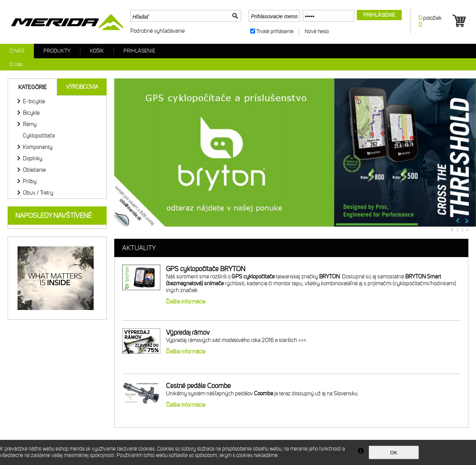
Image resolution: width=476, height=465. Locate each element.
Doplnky (33, 158)
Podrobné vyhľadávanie (157, 31)
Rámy (30, 124)
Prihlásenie (139, 51)
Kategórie (33, 87)
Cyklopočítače (39, 136)
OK (394, 453)
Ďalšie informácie (186, 302)
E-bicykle (34, 101)
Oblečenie (34, 170)
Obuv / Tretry (38, 193)
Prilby (30, 181)
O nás (17, 51)
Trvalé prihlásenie (275, 31)
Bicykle (31, 113)
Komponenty (38, 147)
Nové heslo (317, 31)
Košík (97, 51)
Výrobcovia (82, 87)
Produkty (57, 51)
